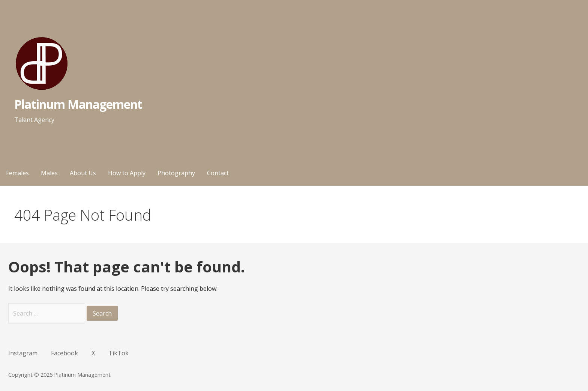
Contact (218, 173)
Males (49, 173)
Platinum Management (78, 104)
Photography (176, 173)
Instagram (23, 353)
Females (17, 173)
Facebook (64, 353)
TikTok (118, 353)
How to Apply (127, 173)
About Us (83, 173)
